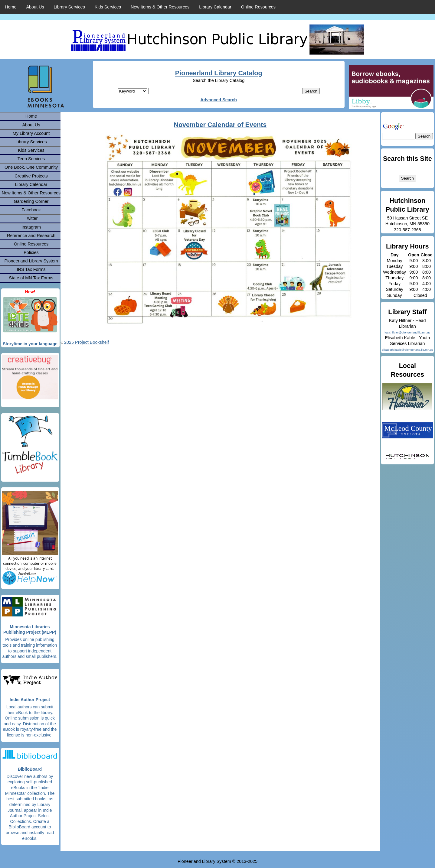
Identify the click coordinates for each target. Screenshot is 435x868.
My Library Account (31, 133)
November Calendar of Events (220, 125)
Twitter (31, 218)
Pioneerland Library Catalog (219, 73)
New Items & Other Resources (160, 7)
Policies (31, 252)
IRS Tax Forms (31, 269)
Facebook (31, 210)
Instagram (31, 227)
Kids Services (108, 7)
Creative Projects (31, 176)
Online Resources (258, 7)
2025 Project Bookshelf (87, 342)
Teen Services (31, 159)
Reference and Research (31, 236)
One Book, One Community (31, 167)
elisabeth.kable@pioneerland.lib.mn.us (407, 350)
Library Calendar (215, 7)
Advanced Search (219, 100)
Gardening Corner (31, 201)
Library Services (69, 7)
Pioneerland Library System (31, 261)
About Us (35, 7)
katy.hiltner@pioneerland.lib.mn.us (407, 332)
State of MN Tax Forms (31, 278)
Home (11, 7)
